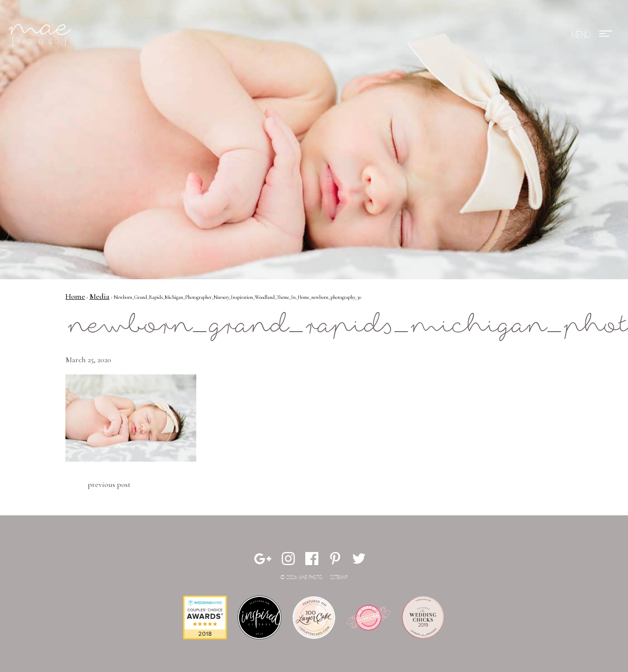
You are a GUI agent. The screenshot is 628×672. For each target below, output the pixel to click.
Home (75, 296)
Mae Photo (41, 35)
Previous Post (109, 484)
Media (99, 296)
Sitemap (339, 578)
